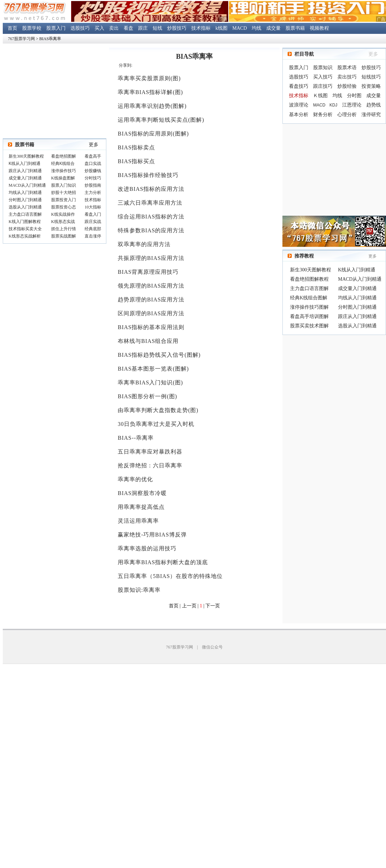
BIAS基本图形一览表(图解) (153, 369)
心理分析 (347, 115)
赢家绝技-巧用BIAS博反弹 (152, 535)
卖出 (114, 28)
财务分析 (323, 115)
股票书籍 (295, 28)
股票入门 (56, 28)
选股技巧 (80, 28)
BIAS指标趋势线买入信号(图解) (159, 355)
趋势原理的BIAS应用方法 (151, 300)
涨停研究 (371, 115)
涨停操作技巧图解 (309, 307)
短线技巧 (371, 77)
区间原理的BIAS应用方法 (151, 313)
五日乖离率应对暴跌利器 (150, 452)
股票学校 (32, 28)
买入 (99, 28)
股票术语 (347, 68)
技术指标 (201, 28)
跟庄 (143, 28)
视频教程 (319, 28)
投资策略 (371, 86)
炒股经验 (347, 86)
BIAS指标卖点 (136, 147)
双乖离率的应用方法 (144, 244)
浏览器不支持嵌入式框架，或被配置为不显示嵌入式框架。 (55, 197)
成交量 (273, 28)
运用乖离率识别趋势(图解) (152, 106)
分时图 (354, 96)
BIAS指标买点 (136, 161)
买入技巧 (323, 77)
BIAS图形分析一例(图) (147, 396)
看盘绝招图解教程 (309, 279)
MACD (240, 28)
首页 (12, 28)
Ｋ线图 (320, 96)
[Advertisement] (334, 170)
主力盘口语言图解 (309, 288)
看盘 (128, 28)
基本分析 (299, 115)
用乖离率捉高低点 (141, 507)
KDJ (333, 105)
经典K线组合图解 (309, 298)
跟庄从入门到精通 (357, 316)
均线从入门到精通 (357, 298)
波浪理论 (299, 105)
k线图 (221, 28)
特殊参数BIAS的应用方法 (151, 230)
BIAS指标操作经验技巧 (148, 175)
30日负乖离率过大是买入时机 (156, 424)
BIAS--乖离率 (136, 438)
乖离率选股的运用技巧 (147, 548)
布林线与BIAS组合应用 (148, 341)
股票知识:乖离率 (139, 590)
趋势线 (374, 105)
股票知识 (323, 68)
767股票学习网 (21, 39)
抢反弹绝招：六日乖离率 (150, 465)
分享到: (126, 65)
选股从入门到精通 (357, 326)
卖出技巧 (347, 77)
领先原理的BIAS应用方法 (151, 286)
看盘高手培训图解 (309, 316)
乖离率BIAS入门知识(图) (150, 382)
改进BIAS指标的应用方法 (151, 189)
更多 (94, 145)
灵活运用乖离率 (138, 521)
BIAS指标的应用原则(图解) (153, 134)
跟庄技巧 (323, 86)
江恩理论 (352, 105)
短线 (157, 28)
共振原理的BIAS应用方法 (151, 258)
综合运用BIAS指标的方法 (151, 217)
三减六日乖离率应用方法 (150, 203)
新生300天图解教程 (311, 270)
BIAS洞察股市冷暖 (142, 493)
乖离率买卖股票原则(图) (149, 78)
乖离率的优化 (135, 479)
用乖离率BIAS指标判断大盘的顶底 (163, 562)
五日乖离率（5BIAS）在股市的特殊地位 (170, 576)
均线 (257, 28)
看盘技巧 (299, 86)
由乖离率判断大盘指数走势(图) (158, 410)
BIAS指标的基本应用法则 (151, 327)
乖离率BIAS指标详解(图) (150, 92)
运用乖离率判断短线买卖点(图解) (161, 120)
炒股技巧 (177, 28)
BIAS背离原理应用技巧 (148, 272)
